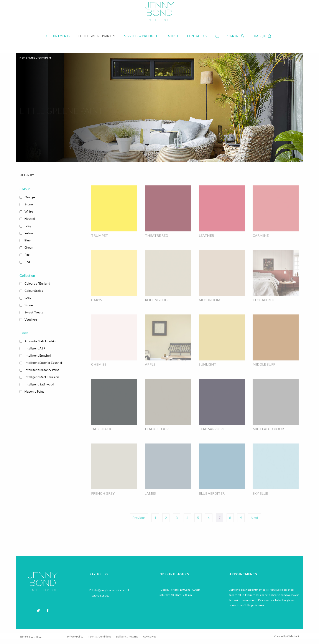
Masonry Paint (34, 391)
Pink (27, 255)
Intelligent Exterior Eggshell (44, 363)
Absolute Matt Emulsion (41, 341)
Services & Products (142, 36)
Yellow (29, 233)
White (29, 211)
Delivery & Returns (127, 637)
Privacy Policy (75, 637)
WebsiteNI (293, 637)
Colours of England (37, 283)
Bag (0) (260, 36)
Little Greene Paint (97, 36)
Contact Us (197, 36)
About (173, 36)
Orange (30, 197)
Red (27, 262)
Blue (28, 240)
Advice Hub (150, 637)
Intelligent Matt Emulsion (42, 377)
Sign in (233, 36)
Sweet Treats (34, 312)
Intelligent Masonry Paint (42, 370)
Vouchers (31, 319)
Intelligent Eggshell (38, 355)
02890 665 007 (101, 596)
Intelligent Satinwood (39, 384)
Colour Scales (34, 291)
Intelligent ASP (35, 348)
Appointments (58, 36)
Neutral (30, 219)
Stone (29, 204)
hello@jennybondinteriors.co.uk (111, 591)
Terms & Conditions (100, 637)
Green (29, 247)
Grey (28, 226)
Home (23, 58)
